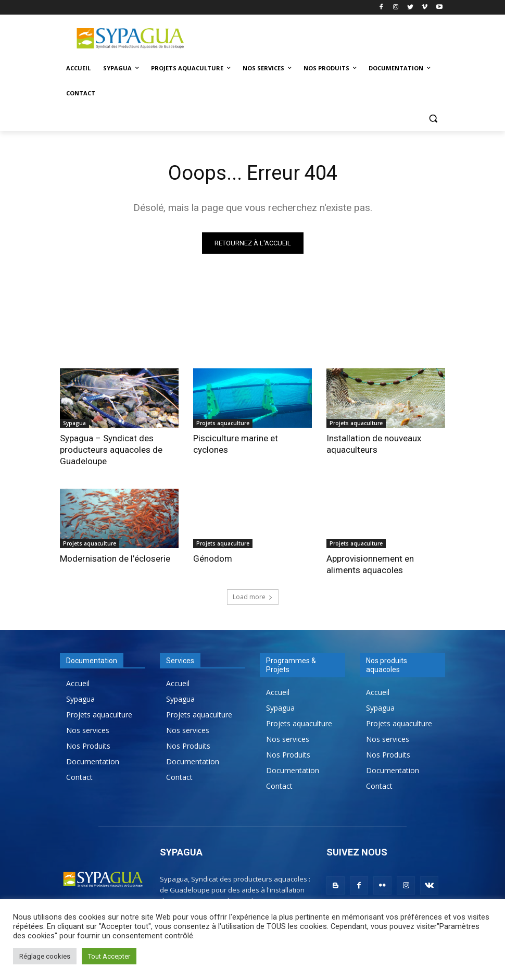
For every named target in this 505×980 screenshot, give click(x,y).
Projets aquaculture (223, 423)
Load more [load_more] (253, 597)
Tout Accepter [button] (109, 956)
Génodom (213, 559)
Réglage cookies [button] (45, 956)
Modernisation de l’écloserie (115, 559)
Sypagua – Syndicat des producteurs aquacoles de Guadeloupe (111, 450)
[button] (433, 119)
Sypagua (74, 423)
